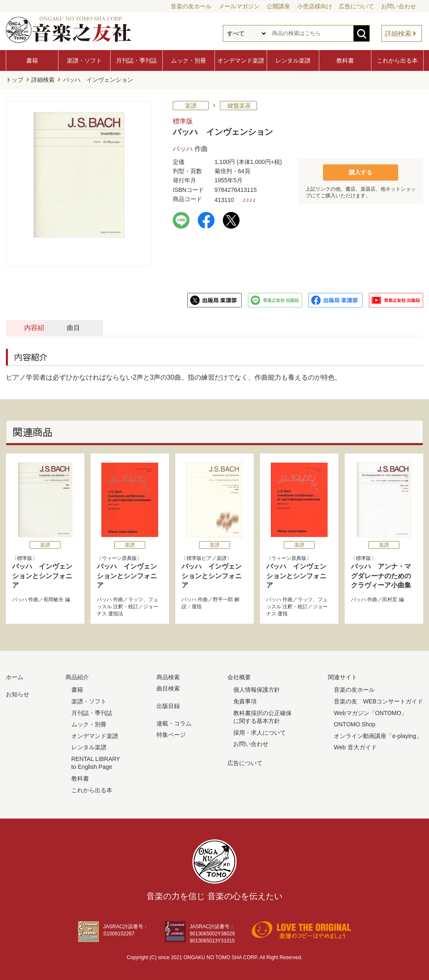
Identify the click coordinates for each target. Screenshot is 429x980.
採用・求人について (260, 732)
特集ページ (171, 734)
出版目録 (168, 705)
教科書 (345, 60)
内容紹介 (46, 327)
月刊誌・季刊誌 (136, 60)
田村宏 (390, 599)
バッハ (183, 148)
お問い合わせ (399, 6)
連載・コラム (174, 723)
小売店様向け (315, 6)
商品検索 (168, 676)
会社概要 (239, 676)
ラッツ (136, 599)
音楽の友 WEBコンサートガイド (379, 700)
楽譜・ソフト (84, 60)
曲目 (136, 327)
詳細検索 (398, 34)
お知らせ (18, 694)
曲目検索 (168, 688)
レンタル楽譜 (293, 60)
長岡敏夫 (53, 599)
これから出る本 (397, 60)
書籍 (32, 60)
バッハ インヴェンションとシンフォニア (42, 575)
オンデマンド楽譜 (241, 60)
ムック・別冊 (189, 60)
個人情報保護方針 (257, 689)
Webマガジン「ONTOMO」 (370, 712)
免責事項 (245, 700)
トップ (15, 80)
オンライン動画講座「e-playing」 (378, 735)
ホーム (15, 676)
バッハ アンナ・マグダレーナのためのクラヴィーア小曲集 (381, 575)
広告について (356, 6)
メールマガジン (239, 6)
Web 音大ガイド (355, 747)
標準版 (183, 120)
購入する (361, 171)
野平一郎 (223, 599)
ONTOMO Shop (355, 723)
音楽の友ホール (191, 6)
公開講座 (278, 6)
